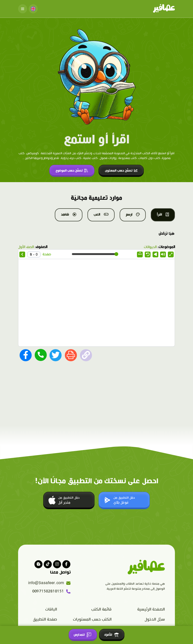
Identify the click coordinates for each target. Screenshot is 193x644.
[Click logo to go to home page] (164, 9)
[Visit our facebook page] (66, 564)
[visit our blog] (38, 564)
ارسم (133, 215)
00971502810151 (52, 591)
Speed (140, 253)
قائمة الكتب (101, 609)
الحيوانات (150, 247)
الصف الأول (26, 247)
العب (101, 215)
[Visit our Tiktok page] (48, 564)
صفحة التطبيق (45, 619)
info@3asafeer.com (50, 583)
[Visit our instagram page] (57, 564)
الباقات (51, 609)
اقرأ (163, 215)
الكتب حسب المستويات (92, 619)
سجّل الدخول (155, 619)
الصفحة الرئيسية (151, 609)
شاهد (69, 215)
